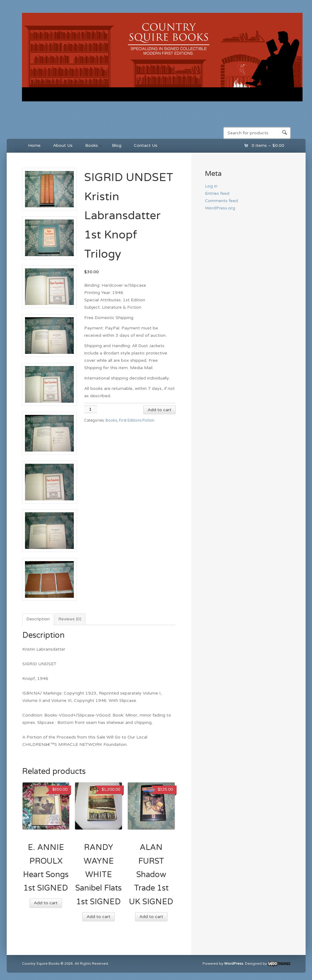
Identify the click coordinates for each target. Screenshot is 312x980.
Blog (117, 145)
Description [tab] (38, 619)
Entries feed (217, 193)
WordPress (234, 964)
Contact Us (146, 145)
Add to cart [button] (46, 903)
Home (34, 145)
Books (91, 146)
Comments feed (221, 201)
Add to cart (160, 410)
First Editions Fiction (137, 421)
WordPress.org (220, 208)
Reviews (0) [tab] (70, 619)
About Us (63, 145)
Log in (211, 186)
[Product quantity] (91, 409)
